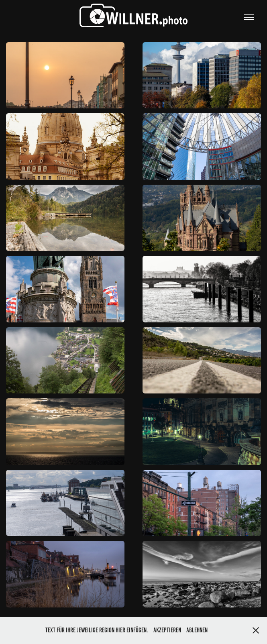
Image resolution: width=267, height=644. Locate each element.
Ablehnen (197, 630)
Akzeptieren (167, 630)
